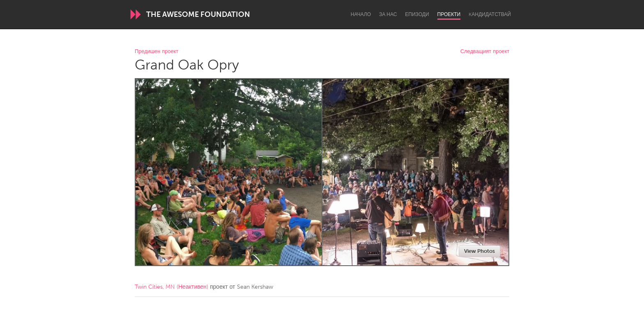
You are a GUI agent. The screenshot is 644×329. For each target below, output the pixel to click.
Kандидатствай (490, 14)
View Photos (480, 251)
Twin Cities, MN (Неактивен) (171, 287)
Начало (361, 14)
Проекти (449, 14)
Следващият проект (485, 52)
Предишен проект (156, 52)
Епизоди (417, 14)
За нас (388, 14)
